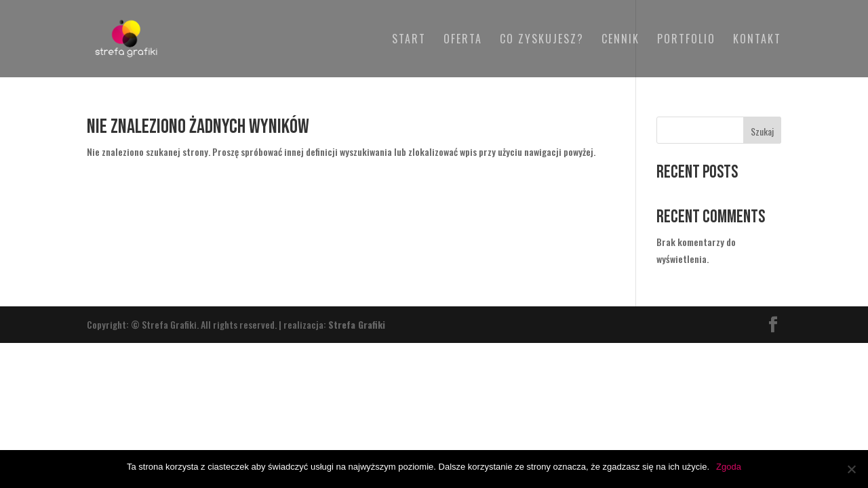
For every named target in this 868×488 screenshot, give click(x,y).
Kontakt (757, 40)
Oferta (463, 40)
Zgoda (729, 467)
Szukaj (762, 131)
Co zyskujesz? (542, 40)
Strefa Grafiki (357, 324)
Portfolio (686, 40)
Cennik (620, 40)
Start (409, 40)
